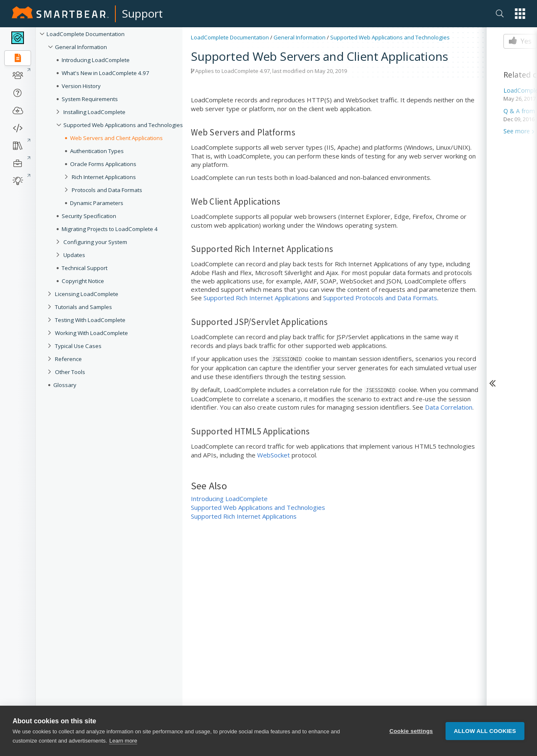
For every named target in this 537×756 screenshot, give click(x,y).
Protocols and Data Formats (107, 190)
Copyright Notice (83, 281)
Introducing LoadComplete (96, 60)
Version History (81, 86)
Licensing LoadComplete (87, 294)
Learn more (123, 741)
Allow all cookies (485, 731)
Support (142, 13)
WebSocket (274, 455)
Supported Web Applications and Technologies (123, 125)
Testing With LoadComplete (90, 320)
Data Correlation (449, 407)
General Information (81, 47)
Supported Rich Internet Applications (256, 298)
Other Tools (70, 372)
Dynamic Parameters (97, 203)
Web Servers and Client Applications (116, 138)
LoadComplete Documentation (86, 34)
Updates (74, 255)
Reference (68, 359)
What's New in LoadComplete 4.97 (106, 73)
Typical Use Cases (78, 346)
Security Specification (89, 216)
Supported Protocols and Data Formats (380, 298)
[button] (520, 14)
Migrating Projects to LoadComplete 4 (110, 229)
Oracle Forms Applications (103, 164)
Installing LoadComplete (94, 112)
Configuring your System (95, 242)
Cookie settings (411, 731)
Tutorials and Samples (83, 307)
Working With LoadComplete (91, 333)
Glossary (65, 385)
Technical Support (85, 268)
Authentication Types (97, 151)
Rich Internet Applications (104, 177)
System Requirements (90, 99)
